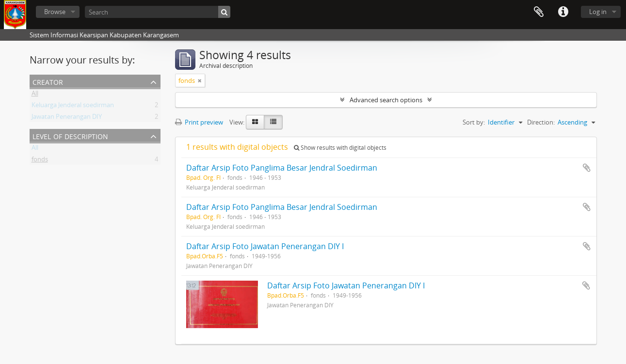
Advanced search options (386, 100)
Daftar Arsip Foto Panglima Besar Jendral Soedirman (282, 168)
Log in (598, 12)
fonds (40, 161)
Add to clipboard (587, 168)
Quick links (563, 12)
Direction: (541, 122)
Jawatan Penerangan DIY (67, 118)
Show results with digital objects (340, 148)
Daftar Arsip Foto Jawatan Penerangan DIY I (265, 246)
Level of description (70, 135)
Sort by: (474, 122)
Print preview (199, 122)
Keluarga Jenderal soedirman (73, 107)
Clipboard (539, 12)
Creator (48, 81)
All (35, 95)
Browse (55, 12)
